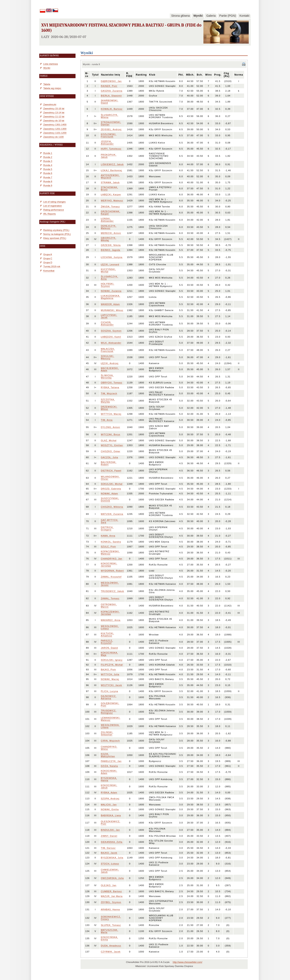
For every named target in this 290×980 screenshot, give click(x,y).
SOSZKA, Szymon (111, 331)
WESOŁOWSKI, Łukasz (110, 627)
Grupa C (48, 258)
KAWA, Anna (108, 536)
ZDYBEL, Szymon (111, 902)
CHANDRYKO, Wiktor (109, 748)
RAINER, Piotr (109, 86)
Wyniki (198, 16)
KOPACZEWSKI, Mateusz (110, 553)
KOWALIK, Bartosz (112, 109)
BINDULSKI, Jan (110, 830)
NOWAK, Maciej (110, 679)
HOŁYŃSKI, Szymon (108, 285)
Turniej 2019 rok (52, 266)
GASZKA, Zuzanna (112, 91)
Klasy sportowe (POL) (55, 238)
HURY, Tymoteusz (111, 149)
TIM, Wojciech (109, 393)
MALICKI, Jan (109, 805)
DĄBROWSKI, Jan (111, 81)
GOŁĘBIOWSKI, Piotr (110, 705)
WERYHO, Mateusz (112, 201)
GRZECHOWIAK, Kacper (111, 213)
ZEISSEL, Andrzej (111, 129)
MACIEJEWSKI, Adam (110, 369)
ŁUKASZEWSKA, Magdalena (111, 297)
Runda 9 (48, 185)
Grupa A (48, 254)
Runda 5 (48, 169)
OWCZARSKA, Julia (112, 878)
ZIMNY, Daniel (109, 836)
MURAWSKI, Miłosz (112, 310)
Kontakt (244, 16)
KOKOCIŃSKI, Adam (109, 772)
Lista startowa (51, 64)
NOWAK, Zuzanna (111, 291)
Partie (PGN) (228, 16)
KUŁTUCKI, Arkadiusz (107, 635)
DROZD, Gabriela (111, 489)
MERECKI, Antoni (111, 233)
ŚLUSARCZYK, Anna (110, 278)
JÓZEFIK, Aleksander (107, 143)
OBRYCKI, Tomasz (112, 383)
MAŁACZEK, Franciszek (108, 350)
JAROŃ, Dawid (109, 648)
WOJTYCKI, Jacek (111, 685)
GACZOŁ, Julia (110, 457)
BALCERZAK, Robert (109, 463)
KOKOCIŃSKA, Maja (109, 654)
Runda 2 (48, 157)
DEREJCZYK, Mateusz (109, 227)
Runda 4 (48, 165)
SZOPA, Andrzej (110, 799)
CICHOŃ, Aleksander (107, 324)
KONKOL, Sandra (111, 542)
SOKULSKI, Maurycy (108, 357)
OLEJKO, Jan (109, 885)
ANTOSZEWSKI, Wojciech (110, 176)
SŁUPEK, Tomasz (111, 925)
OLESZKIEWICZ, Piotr (111, 823)
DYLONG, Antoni (111, 427)
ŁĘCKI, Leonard (110, 264)
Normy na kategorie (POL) (57, 234)
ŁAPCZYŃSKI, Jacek (109, 316)
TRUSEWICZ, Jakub (112, 591)
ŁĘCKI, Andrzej (110, 363)
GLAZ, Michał (109, 440)
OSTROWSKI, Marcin (109, 606)
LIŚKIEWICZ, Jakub (112, 164)
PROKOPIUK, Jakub (109, 156)
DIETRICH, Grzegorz (107, 528)
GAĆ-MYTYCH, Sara (110, 521)
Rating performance (54, 210)
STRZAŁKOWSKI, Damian (111, 123)
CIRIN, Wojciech (110, 741)
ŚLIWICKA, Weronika (107, 377)
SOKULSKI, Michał (112, 484)
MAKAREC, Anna (111, 620)
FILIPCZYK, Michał (112, 665)
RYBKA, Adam (109, 793)
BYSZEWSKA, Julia (112, 858)
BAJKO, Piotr (109, 670)
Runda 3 (48, 161)
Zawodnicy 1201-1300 (55, 129)
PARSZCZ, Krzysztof (107, 642)
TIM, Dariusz (108, 848)
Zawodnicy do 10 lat (54, 120)
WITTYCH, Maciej (111, 414)
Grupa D (48, 262)
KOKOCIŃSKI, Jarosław (109, 565)
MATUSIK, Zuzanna (112, 514)
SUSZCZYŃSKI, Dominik (110, 500)
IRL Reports (50, 214)
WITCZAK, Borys (111, 434)
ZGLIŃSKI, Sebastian (107, 733)
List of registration (53, 206)
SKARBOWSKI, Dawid (110, 102)
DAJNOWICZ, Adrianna (109, 697)
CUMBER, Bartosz (111, 891)
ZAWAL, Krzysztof (111, 577)
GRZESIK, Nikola (111, 245)
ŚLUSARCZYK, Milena (110, 116)
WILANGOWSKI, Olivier (110, 478)
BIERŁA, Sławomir (111, 96)
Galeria (211, 16)
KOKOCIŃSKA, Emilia (109, 938)
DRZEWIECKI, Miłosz (109, 408)
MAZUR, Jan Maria (112, 896)
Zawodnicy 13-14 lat (54, 112)
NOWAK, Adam (109, 494)
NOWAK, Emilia (110, 809)
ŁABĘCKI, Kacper (111, 195)
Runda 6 (48, 173)
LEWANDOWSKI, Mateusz (111, 719)
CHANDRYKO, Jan (112, 559)
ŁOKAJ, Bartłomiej (111, 170)
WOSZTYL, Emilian (112, 445)
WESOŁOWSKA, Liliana (110, 726)
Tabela (47, 84)
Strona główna (180, 16)
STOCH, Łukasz (110, 864)
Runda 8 (48, 181)
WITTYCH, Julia (110, 674)
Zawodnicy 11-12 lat (54, 116)
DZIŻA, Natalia (109, 766)
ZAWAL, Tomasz (110, 598)
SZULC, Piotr (109, 547)
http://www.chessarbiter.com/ (188, 962)
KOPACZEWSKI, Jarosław (110, 613)
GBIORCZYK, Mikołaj (109, 239)
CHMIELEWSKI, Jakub (110, 871)
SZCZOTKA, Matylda (108, 401)
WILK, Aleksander (111, 343)
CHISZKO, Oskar (111, 451)
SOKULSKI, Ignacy (112, 660)
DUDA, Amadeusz (111, 946)
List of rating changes (54, 202)
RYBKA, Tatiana (110, 387)
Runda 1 (48, 153)
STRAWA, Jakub (110, 182)
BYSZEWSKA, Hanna (109, 779)
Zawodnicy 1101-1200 (55, 133)
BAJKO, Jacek (109, 853)
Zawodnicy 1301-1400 (55, 124)
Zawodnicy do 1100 (53, 137)
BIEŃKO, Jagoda (111, 250)
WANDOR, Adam (110, 304)
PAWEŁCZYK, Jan (111, 761)
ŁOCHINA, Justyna (112, 257)
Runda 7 (48, 177)
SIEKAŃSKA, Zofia (112, 842)
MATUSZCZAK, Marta (110, 931)
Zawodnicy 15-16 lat (54, 108)
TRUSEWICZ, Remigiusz (109, 712)
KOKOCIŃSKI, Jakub (109, 786)
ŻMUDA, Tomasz (110, 207)
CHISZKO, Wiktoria (112, 507)
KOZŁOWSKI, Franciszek (109, 135)
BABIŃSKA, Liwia (111, 815)
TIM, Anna (107, 420)
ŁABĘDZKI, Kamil (111, 337)
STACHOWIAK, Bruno (110, 188)
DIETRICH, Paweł (111, 471)
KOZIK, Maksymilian (108, 755)
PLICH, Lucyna (110, 691)
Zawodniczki (50, 104)
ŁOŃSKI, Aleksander (107, 220)
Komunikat (49, 271)
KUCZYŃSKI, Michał (108, 270)
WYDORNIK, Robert (112, 571)
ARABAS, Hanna (110, 909)
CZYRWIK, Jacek (111, 952)
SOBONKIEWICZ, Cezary (111, 918)
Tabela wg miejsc (52, 88)
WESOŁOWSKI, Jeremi (110, 584)
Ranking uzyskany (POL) (56, 230)
